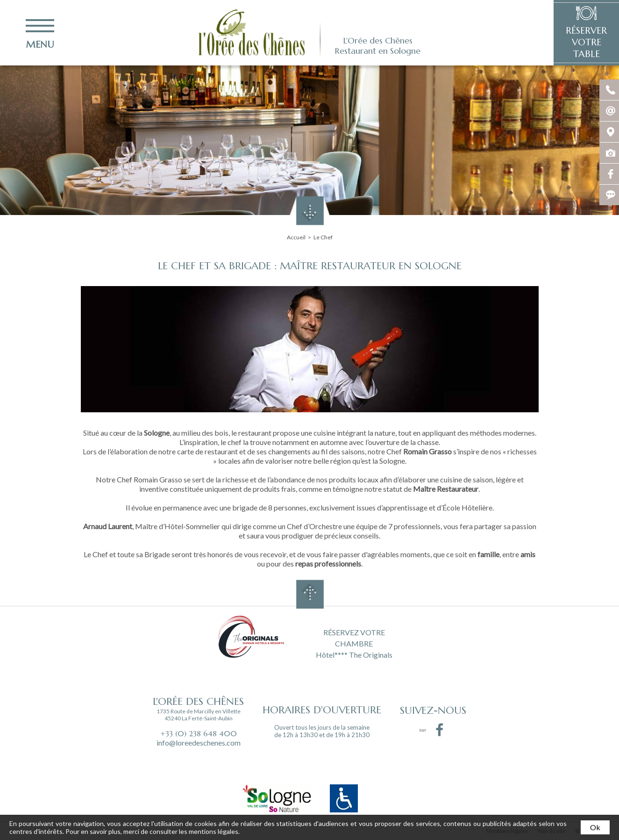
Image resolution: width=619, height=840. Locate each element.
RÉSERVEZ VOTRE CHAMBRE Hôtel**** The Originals (354, 643)
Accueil (296, 237)
